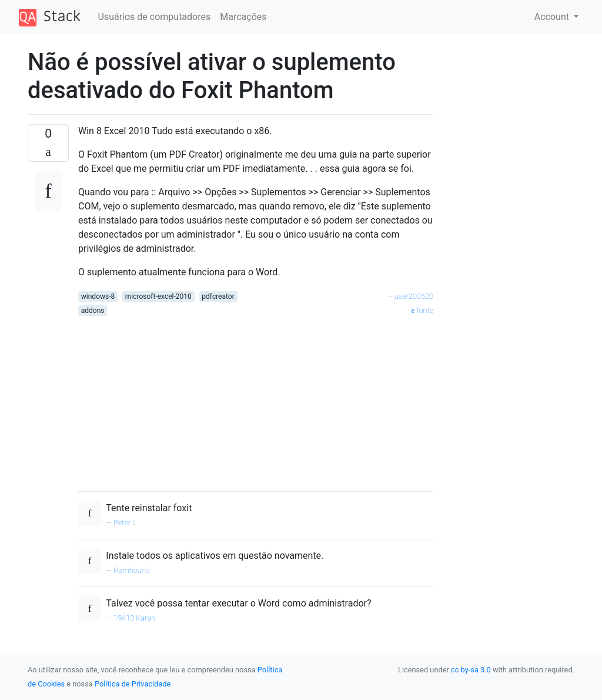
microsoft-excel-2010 (158, 296)
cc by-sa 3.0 (471, 670)
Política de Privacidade (133, 684)
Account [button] (553, 17)
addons (93, 311)
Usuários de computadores (155, 17)
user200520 (414, 296)
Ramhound (132, 570)
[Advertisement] (256, 399)
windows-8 (98, 296)
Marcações (243, 17)
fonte (422, 310)
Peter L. (126, 523)
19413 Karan (134, 618)
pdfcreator (218, 296)
